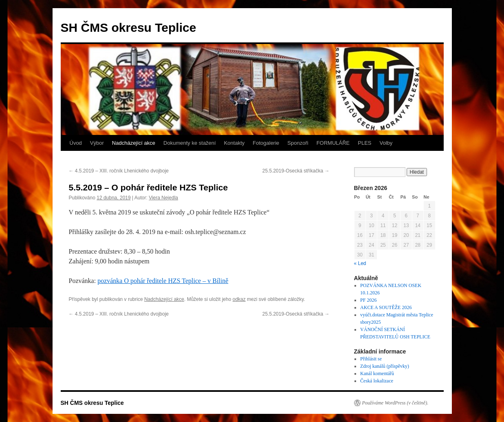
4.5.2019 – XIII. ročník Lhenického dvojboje (119, 171)
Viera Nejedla (163, 198)
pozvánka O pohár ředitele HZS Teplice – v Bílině (163, 281)
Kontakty (234, 143)
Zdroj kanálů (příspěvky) (385, 366)
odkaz (239, 299)
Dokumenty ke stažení (190, 143)
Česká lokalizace (377, 381)
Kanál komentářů (377, 373)
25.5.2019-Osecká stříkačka (296, 171)
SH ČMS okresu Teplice (129, 28)
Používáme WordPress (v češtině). (395, 403)
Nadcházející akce (134, 143)
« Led (360, 263)
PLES (364, 143)
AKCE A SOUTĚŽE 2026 (386, 307)
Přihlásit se (371, 359)
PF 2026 (368, 300)
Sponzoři (298, 143)
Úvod (76, 143)
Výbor (97, 143)
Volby (386, 143)
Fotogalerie (266, 143)
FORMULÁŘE (333, 143)
